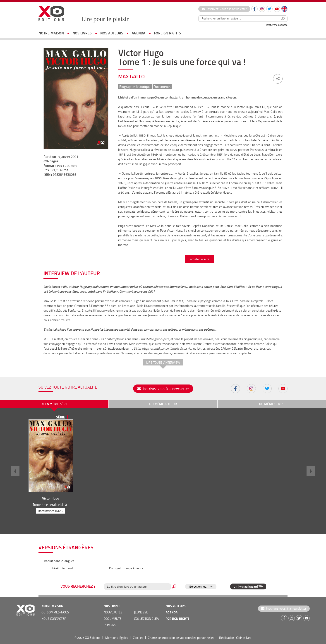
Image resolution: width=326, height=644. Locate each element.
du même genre (272, 404)
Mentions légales (117, 638)
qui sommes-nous (55, 612)
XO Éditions (93, 638)
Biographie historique (135, 87)
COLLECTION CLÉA (146, 619)
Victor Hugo (51, 498)
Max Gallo (131, 76)
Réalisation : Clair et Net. (235, 638)
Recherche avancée (277, 25)
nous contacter (54, 619)
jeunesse (141, 612)
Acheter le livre (199, 259)
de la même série (54, 404)
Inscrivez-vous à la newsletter (224, 9)
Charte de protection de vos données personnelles (181, 638)
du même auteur (163, 404)
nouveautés (113, 612)
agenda (139, 33)
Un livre (248, 586)
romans (110, 625)
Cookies (138, 638)
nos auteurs (112, 33)
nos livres (82, 33)
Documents (162, 87)
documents (113, 619)
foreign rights (167, 33)
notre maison (51, 33)
